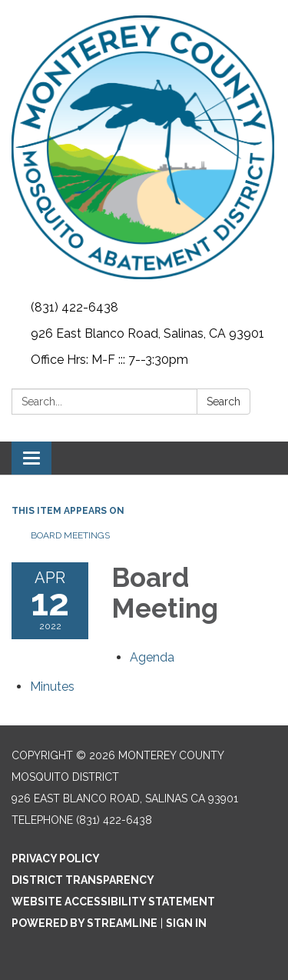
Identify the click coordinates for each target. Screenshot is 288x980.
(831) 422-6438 (74, 307)
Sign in (186, 923)
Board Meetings (70, 535)
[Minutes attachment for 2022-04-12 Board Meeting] (52, 687)
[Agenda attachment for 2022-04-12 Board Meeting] (152, 657)
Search (223, 402)
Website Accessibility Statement (113, 902)
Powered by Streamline (84, 923)
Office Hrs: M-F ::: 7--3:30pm (109, 360)
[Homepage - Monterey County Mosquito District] (144, 147)
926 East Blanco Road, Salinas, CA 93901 (147, 333)
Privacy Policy (56, 858)
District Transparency (83, 880)
